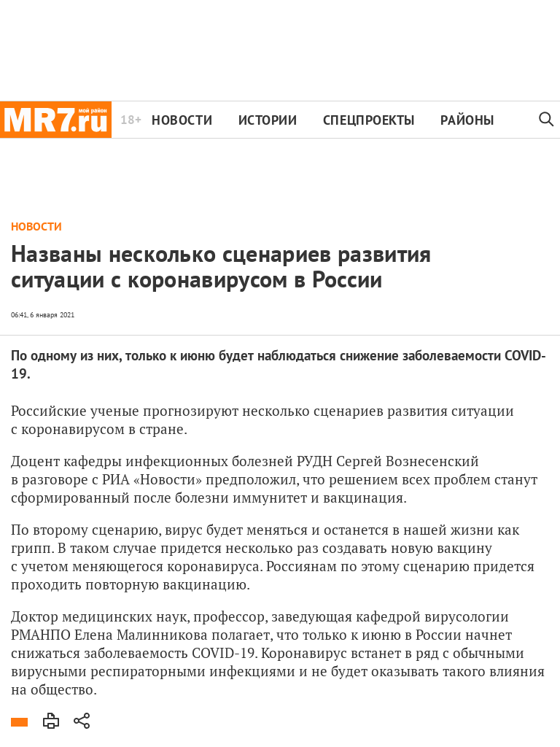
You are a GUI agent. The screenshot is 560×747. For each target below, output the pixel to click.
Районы (467, 120)
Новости (182, 120)
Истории (268, 120)
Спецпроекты (369, 120)
